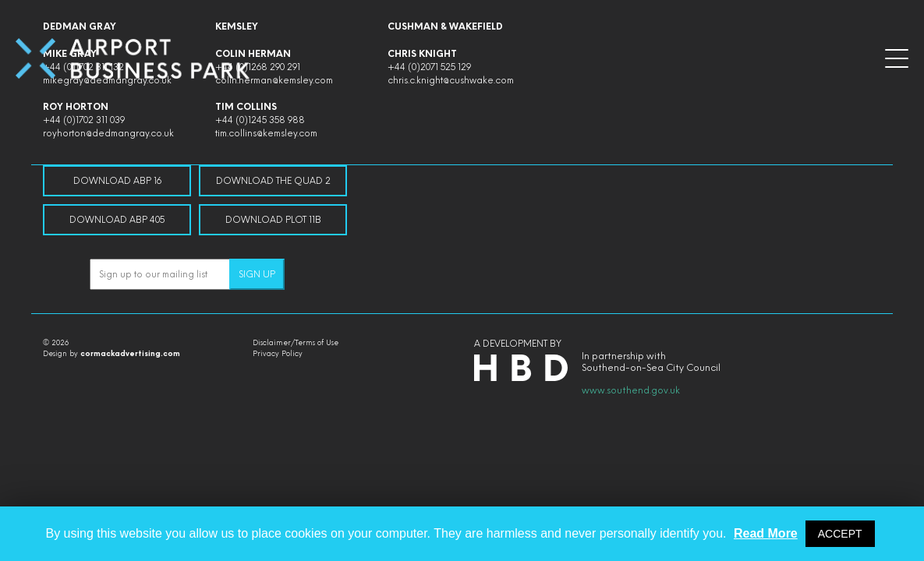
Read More (766, 533)
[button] (897, 58)
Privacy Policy (278, 353)
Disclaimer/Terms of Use (296, 342)
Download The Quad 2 (273, 181)
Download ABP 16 (117, 181)
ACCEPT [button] (840, 534)
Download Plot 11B (273, 220)
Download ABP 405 (117, 220)
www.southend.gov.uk (631, 390)
